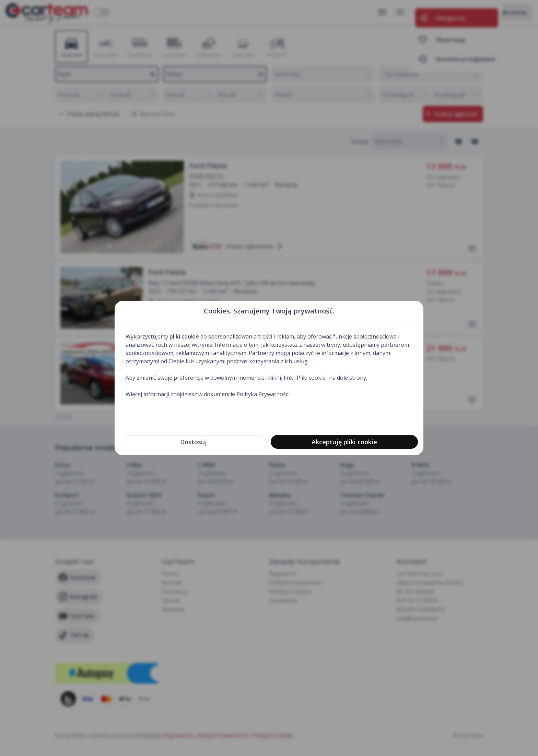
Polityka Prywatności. (264, 394)
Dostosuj (194, 442)
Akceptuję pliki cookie (344, 442)
